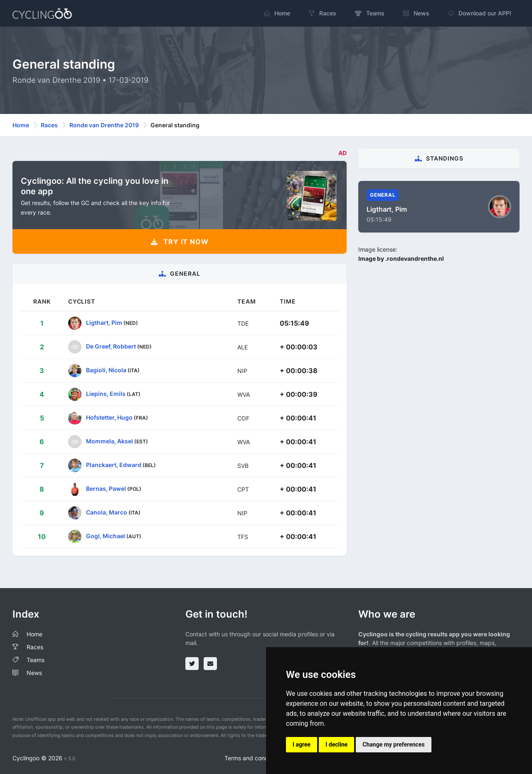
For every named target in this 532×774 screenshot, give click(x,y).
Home (21, 125)
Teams (36, 660)
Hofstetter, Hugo (109, 417)
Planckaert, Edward (114, 465)
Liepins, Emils (106, 394)
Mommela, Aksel (110, 441)
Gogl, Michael (106, 536)
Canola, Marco (107, 512)
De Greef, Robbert (111, 346)
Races (49, 125)
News (34, 673)
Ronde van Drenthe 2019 (104, 125)
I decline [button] (336, 744)
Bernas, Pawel (106, 488)
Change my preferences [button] (393, 744)
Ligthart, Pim (104, 323)
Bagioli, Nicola (106, 370)
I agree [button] (302, 744)
